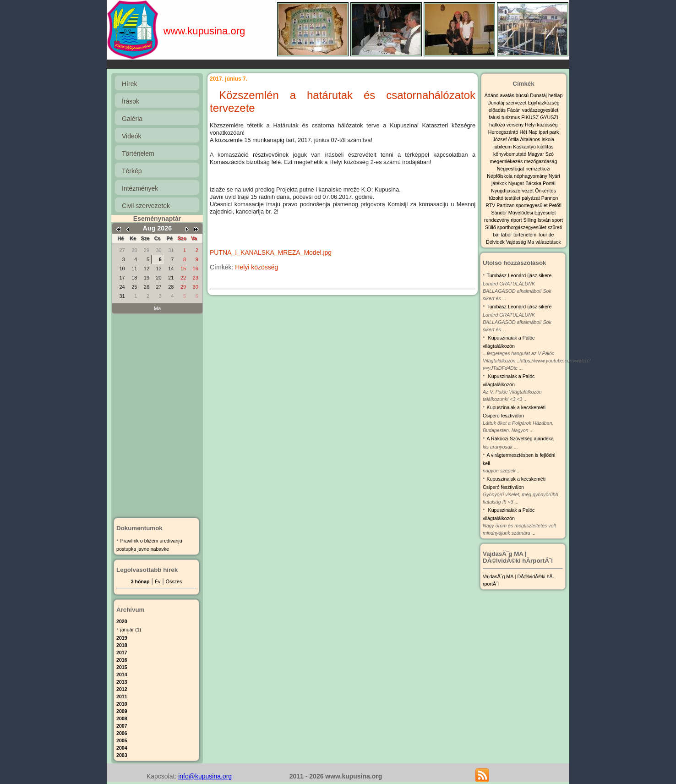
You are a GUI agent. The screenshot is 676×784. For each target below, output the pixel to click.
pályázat (532, 198)
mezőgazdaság (540, 161)
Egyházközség (543, 103)
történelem (526, 235)
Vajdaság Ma (521, 242)
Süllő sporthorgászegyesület (516, 227)
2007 (122, 726)
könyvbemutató (510, 154)
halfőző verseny (507, 125)
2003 (122, 755)
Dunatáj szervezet (507, 103)
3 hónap (140, 581)
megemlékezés (507, 161)
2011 (122, 696)
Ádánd (492, 95)
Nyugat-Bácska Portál (532, 183)
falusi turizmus (505, 117)
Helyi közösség (256, 267)
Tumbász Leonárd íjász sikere (519, 275)
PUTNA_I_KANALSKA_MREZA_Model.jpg (271, 252)
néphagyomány (531, 176)
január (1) (131, 630)
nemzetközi (538, 169)
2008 (122, 718)
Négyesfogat (511, 169)
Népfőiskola (500, 176)
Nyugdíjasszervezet (513, 191)
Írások (131, 101)
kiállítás (545, 147)
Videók (132, 136)
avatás (507, 95)
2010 (122, 704)
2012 (122, 689)
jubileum (504, 147)
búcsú (523, 95)
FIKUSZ (531, 117)
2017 (122, 652)
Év (158, 581)
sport (557, 220)
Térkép (132, 171)
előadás (498, 110)
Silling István (537, 220)
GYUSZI (549, 117)
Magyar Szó (541, 154)
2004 (122, 748)
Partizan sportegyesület (523, 205)
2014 (122, 674)
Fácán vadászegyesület (533, 110)
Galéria (132, 119)
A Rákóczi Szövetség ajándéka (520, 439)
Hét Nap (529, 132)
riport (517, 220)
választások (548, 242)
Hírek (129, 84)
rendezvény (497, 220)
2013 (122, 682)
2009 (122, 711)
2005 (122, 740)
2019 (122, 638)
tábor (507, 235)
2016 (122, 660)
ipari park (549, 132)
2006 (122, 733)
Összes (174, 581)
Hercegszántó (504, 132)
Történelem (138, 154)
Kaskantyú (525, 147)
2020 (122, 621)
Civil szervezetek (146, 206)
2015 (122, 667)
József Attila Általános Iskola (523, 139)
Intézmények (140, 188)
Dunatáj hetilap (546, 95)
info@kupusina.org (205, 776)
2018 (122, 645)
